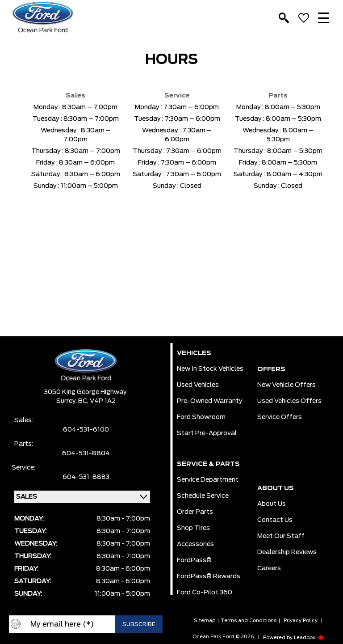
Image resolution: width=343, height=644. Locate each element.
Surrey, (67, 401)
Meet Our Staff (281, 536)
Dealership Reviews (287, 552)
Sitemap (205, 621)
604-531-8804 (86, 453)
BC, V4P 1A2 (97, 401)
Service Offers (280, 417)
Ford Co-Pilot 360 (205, 593)
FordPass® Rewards (209, 576)
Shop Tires (193, 528)
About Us (272, 504)
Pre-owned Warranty (210, 401)
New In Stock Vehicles (210, 369)
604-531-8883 (86, 477)
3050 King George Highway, (86, 392)
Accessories (195, 544)
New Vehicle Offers (287, 385)
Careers (269, 568)
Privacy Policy (301, 621)
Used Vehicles (198, 385)
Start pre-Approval (207, 433)
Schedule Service (203, 496)
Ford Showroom (201, 417)
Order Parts (195, 512)
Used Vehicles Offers (289, 401)
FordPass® (194, 560)
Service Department (208, 480)
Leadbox (309, 638)
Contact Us (275, 520)
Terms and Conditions (249, 621)
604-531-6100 (86, 430)
